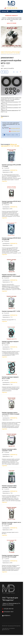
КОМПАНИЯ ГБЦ (14, 170)
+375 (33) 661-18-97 (14, 131)
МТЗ (2, 118)
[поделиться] (14, 72)
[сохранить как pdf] (21, 72)
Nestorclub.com (6, 630)
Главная (2, 52)
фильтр (5, 72)
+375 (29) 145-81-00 (12, 8)
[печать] (17, 72)
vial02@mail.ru (7, 615)
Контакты (14, 11)
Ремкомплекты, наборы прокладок (12, 52)
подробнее (4, 181)
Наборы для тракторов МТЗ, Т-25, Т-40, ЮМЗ (10, 53)
